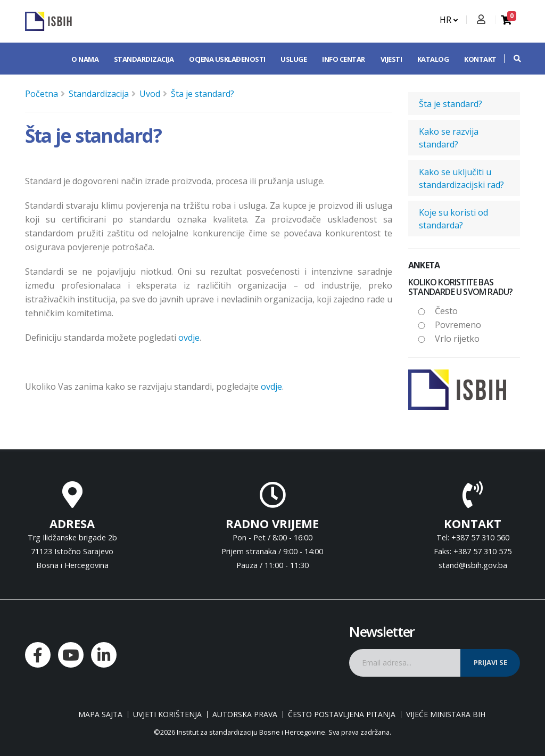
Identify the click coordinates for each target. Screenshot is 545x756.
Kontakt (480, 59)
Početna (42, 94)
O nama (85, 59)
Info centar (344, 59)
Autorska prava (245, 714)
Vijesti (391, 59)
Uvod (150, 94)
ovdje (189, 338)
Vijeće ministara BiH (446, 714)
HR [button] (449, 20)
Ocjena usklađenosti (227, 59)
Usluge (294, 59)
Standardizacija (144, 59)
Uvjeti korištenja (167, 714)
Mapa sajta (100, 714)
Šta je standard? (203, 94)
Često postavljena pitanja (342, 714)
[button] (512, 59)
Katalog (433, 59)
